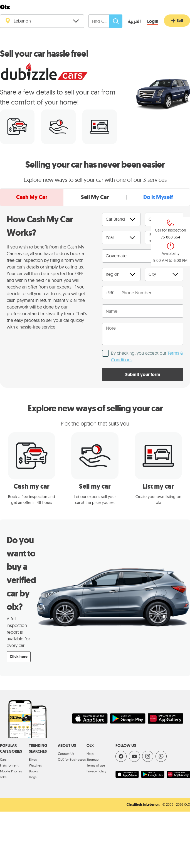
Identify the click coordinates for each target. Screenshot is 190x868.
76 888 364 (171, 237)
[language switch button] (130, 22)
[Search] (116, 21)
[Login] (153, 22)
